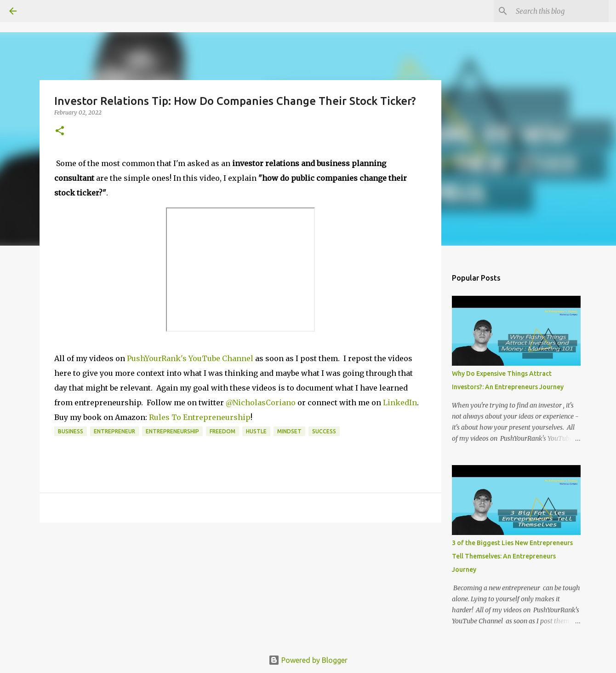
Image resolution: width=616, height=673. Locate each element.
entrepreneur (114, 431)
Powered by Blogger (308, 660)
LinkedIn (399, 403)
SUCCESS (324, 431)
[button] (60, 131)
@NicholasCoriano (262, 403)
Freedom (222, 431)
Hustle (256, 431)
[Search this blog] (560, 11)
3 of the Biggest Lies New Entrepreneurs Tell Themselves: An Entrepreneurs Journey (512, 556)
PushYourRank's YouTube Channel (190, 358)
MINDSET (289, 431)
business (71, 431)
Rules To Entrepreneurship (200, 417)
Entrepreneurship (172, 431)
